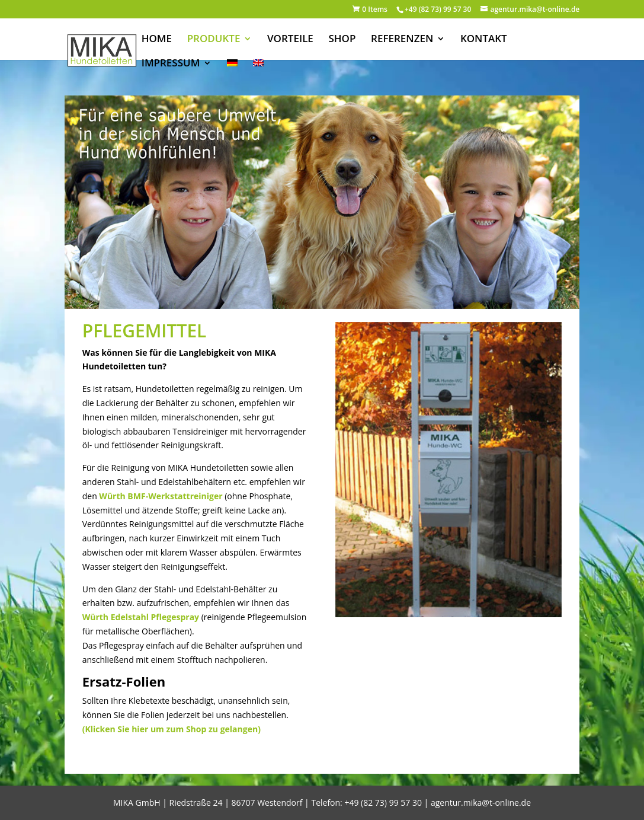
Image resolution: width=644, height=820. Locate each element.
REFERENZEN (402, 40)
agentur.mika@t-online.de (481, 803)
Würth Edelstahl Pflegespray (141, 617)
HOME (157, 40)
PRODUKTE (214, 40)
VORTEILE (290, 40)
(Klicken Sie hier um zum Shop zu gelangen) (172, 729)
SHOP (342, 40)
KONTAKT (484, 40)
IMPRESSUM (171, 64)
